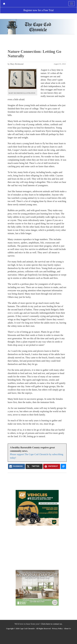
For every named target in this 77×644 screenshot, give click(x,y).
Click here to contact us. (52, 624)
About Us (67, 629)
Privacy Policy (57, 629)
